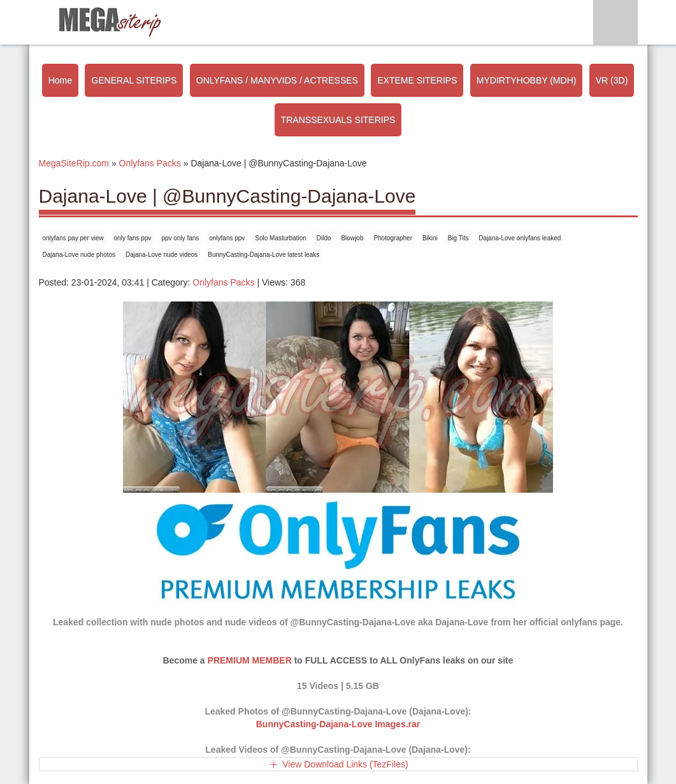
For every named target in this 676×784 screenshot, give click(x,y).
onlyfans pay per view (73, 238)
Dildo (324, 238)
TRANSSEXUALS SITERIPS (338, 120)
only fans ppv (133, 238)
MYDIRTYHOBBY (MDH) (527, 80)
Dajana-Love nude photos (79, 255)
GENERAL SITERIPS (134, 80)
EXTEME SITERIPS (417, 80)
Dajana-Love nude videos (162, 255)
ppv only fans (180, 238)
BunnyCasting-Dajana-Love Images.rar (338, 724)
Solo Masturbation (281, 238)
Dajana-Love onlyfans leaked (520, 238)
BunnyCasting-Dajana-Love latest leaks (263, 255)
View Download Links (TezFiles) (345, 764)
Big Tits (458, 238)
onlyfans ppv (227, 238)
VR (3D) (612, 80)
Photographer (393, 238)
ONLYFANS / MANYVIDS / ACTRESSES (277, 80)
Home (60, 80)
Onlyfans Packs (223, 282)
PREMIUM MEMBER (250, 660)
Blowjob (352, 238)
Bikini (430, 238)
